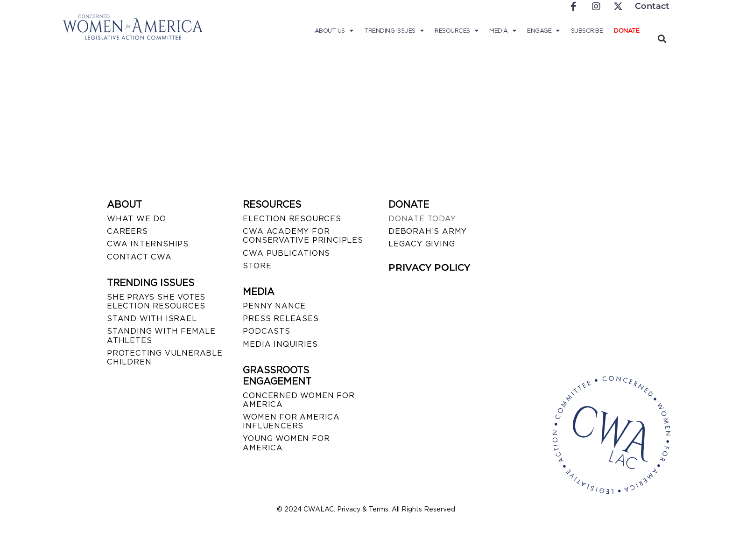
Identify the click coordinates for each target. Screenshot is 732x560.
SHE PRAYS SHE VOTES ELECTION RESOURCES (156, 301)
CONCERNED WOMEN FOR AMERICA (299, 400)
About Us (334, 31)
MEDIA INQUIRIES (280, 344)
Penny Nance (274, 306)
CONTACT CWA (139, 257)
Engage (543, 31)
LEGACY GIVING (422, 244)
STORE (257, 266)
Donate (626, 31)
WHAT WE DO (137, 219)
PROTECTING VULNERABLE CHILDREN (165, 357)
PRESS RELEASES (281, 318)
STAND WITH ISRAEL (152, 318)
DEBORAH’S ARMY (428, 231)
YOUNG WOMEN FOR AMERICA (286, 443)
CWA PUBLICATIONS (286, 253)
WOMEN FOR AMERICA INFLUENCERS (291, 421)
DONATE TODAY (422, 219)
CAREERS (127, 231)
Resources (456, 31)
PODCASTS (266, 331)
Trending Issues (394, 31)
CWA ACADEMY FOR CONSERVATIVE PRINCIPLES (303, 236)
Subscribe (587, 31)
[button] (662, 38)
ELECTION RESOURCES (292, 219)
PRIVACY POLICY (429, 267)
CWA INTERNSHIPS (148, 244)
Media (503, 31)
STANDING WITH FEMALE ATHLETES (161, 336)
